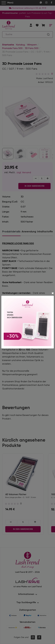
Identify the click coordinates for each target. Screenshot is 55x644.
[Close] (53, 294)
